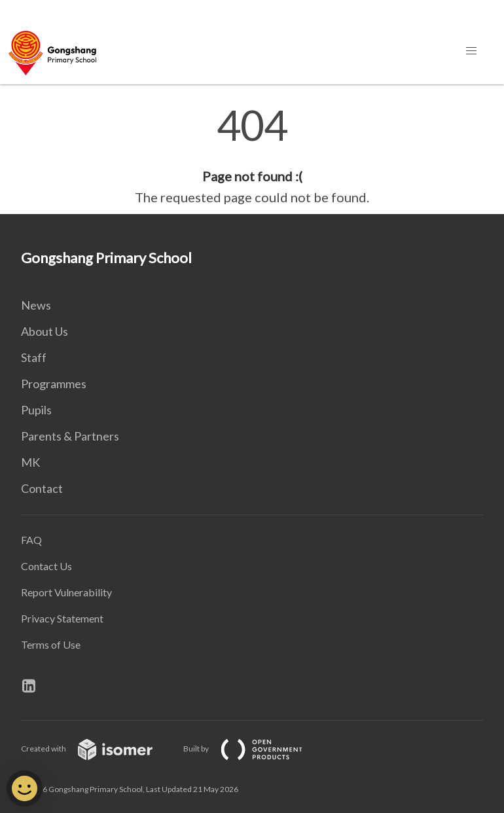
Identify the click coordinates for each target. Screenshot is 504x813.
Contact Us (46, 566)
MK (30, 462)
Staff (34, 357)
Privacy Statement (62, 618)
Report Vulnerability (66, 592)
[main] (252, 156)
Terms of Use (51, 644)
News (36, 305)
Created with (97, 749)
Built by (253, 749)
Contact (42, 488)
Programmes (54, 384)
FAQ (31, 540)
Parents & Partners (70, 436)
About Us (45, 331)
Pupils (36, 410)
